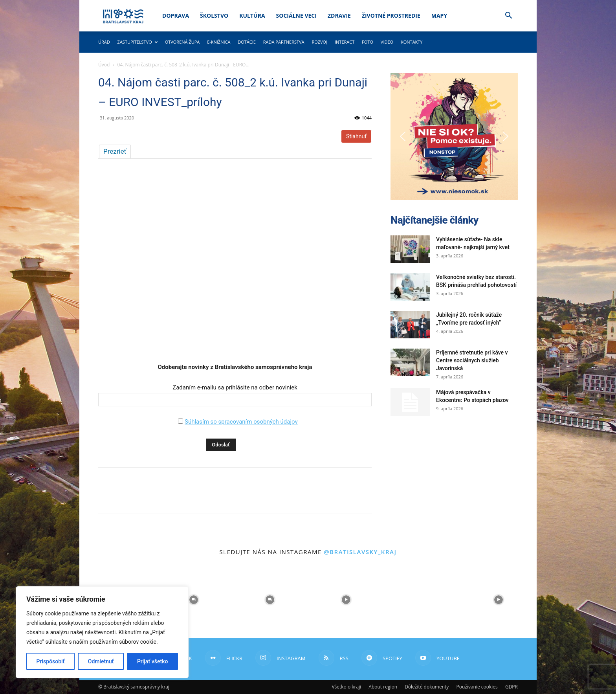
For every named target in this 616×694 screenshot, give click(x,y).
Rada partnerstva (284, 42)
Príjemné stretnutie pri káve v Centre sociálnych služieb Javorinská (472, 360)
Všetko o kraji (346, 687)
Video (387, 42)
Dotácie (247, 42)
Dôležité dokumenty (427, 687)
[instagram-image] (194, 600)
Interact (345, 42)
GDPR (511, 687)
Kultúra (252, 16)
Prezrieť (115, 151)
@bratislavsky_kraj (360, 552)
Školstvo (214, 16)
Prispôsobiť (51, 661)
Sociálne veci (296, 16)
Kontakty (412, 42)
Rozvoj (319, 42)
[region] (102, 632)
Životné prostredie (391, 16)
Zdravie (339, 16)
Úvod (104, 65)
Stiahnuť (356, 136)
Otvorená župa (182, 42)
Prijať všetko (152, 661)
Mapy (439, 16)
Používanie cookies (477, 687)
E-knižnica (219, 42)
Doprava (176, 16)
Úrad (104, 42)
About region (383, 687)
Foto (368, 42)
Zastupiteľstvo (137, 42)
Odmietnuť (101, 661)
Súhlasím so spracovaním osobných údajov (241, 422)
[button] (508, 16)
